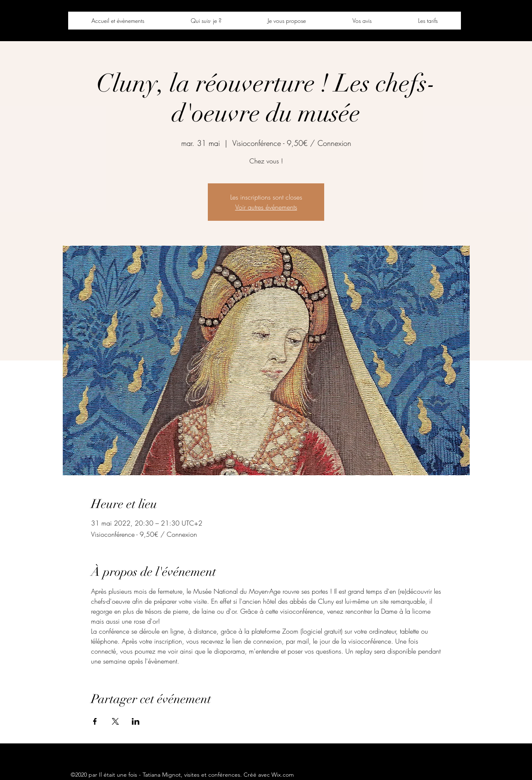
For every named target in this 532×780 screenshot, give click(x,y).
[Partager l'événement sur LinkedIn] (136, 721)
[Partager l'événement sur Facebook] (95, 721)
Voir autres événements (266, 207)
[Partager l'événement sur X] (115, 721)
